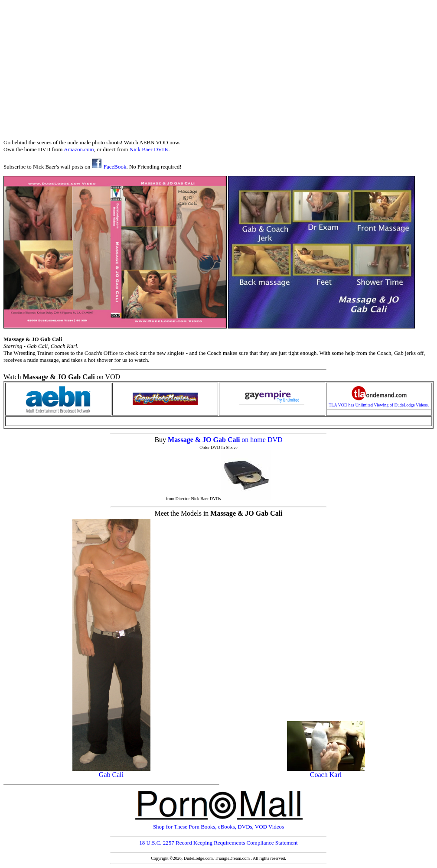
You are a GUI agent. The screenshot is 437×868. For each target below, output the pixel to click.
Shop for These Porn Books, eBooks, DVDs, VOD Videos (218, 824)
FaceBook (109, 167)
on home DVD (262, 440)
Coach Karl (326, 772)
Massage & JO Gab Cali (205, 440)
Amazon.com (79, 149)
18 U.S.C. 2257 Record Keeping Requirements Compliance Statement (218, 843)
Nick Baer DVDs (149, 149)
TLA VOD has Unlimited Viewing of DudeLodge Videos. (379, 403)
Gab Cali (111, 772)
